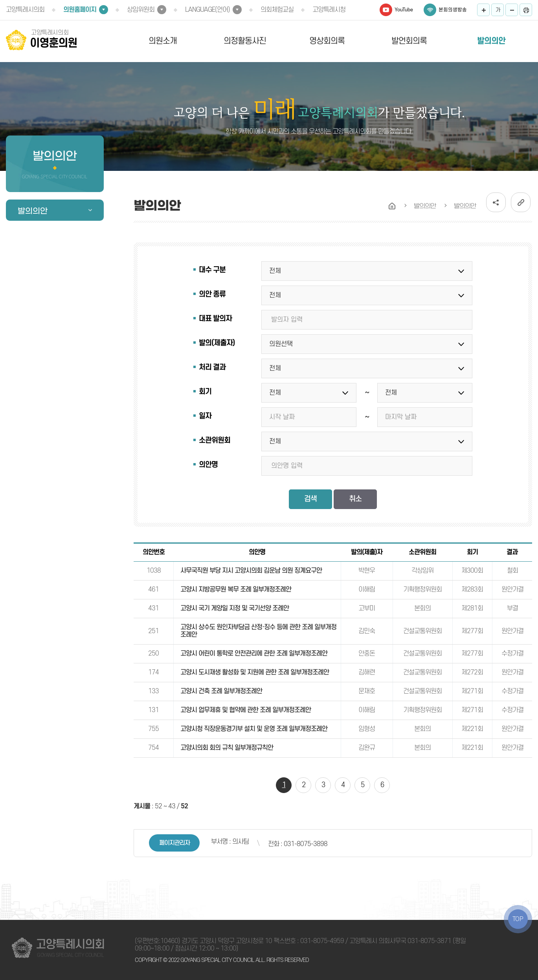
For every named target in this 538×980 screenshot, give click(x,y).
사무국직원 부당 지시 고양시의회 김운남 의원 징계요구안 (251, 571)
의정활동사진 (245, 41)
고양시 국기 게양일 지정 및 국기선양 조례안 (235, 608)
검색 (310, 499)
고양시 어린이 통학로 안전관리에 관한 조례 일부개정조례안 (254, 654)
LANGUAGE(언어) (207, 10)
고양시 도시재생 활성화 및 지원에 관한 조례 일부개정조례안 (255, 672)
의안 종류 (212, 294)
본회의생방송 (453, 10)
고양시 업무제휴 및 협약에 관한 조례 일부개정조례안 (246, 710)
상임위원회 (141, 10)
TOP (518, 919)
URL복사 (521, 202)
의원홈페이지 (80, 10)
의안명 (208, 465)
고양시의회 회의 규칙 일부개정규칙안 (227, 748)
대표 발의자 (215, 319)
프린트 (526, 10)
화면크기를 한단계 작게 (512, 10)
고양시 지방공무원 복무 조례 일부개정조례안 (236, 590)
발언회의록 (409, 41)
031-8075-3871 (429, 941)
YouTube (404, 10)
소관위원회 (215, 441)
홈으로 (392, 206)
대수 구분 (212, 270)
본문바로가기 (0, 0)
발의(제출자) (217, 343)
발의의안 (491, 41)
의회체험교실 (277, 10)
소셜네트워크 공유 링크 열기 (496, 202)
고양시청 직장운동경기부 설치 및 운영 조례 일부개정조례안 (254, 729)
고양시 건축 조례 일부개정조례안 (221, 691)
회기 (205, 392)
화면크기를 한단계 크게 (483, 10)
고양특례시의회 (25, 10)
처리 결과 (212, 367)
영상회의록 (327, 41)
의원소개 (163, 41)
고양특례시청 (329, 10)
